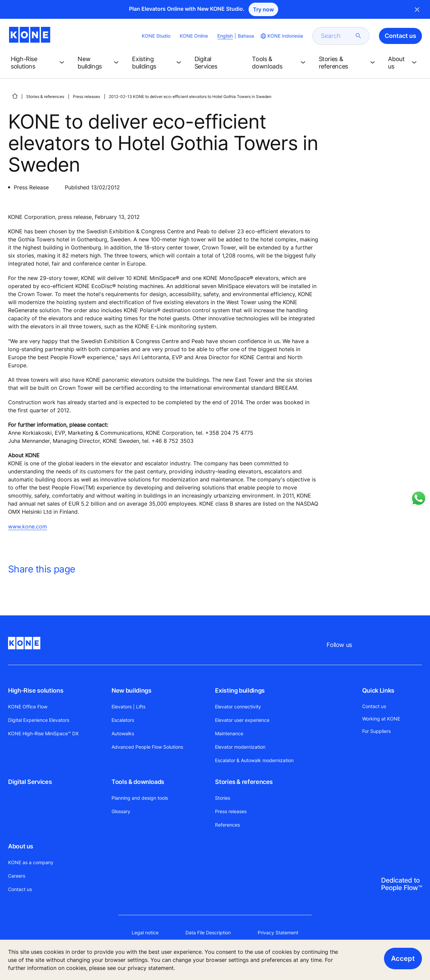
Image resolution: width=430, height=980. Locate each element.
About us (21, 846)
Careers (17, 876)
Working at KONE (381, 719)
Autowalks (123, 733)
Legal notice (145, 932)
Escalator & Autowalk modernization (254, 760)
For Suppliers (376, 731)
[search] (337, 36)
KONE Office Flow (28, 707)
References (227, 825)
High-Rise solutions (36, 690)
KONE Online (194, 36)
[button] (39, 63)
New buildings (131, 690)
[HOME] (15, 96)
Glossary (121, 811)
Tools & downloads (138, 782)
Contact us (20, 889)
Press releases (87, 97)
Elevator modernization (240, 747)
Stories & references (45, 97)
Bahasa (246, 36)
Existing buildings (240, 690)
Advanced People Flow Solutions (147, 747)
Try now (263, 9)
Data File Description (208, 932)
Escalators (123, 720)
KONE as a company (31, 862)
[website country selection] (281, 36)
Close (417, 9)
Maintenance (229, 733)
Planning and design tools (140, 798)
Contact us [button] (400, 36)
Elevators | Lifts (128, 707)
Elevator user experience (242, 720)
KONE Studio (156, 36)
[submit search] (358, 36)
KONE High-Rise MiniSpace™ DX (43, 733)
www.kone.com (28, 526)
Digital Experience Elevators (39, 720)
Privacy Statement (278, 932)
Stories (223, 798)
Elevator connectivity (238, 707)
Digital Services (30, 782)
